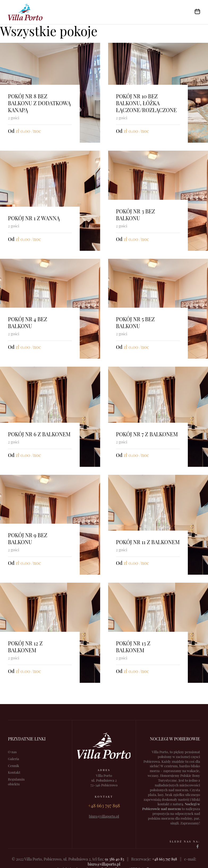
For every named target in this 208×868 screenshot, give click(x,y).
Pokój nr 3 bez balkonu (136, 215)
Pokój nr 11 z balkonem (148, 542)
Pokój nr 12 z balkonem (25, 647)
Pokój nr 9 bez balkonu (28, 538)
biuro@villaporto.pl (104, 864)
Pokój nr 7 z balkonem (147, 434)
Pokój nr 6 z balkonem (39, 434)
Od (11, 131)
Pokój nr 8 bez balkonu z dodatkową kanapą (39, 103)
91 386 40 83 (114, 859)
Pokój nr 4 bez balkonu (27, 322)
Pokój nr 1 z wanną (34, 218)
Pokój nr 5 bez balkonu (135, 322)
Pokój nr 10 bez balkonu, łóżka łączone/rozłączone (147, 103)
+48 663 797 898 (165, 859)
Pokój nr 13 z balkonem (133, 647)
